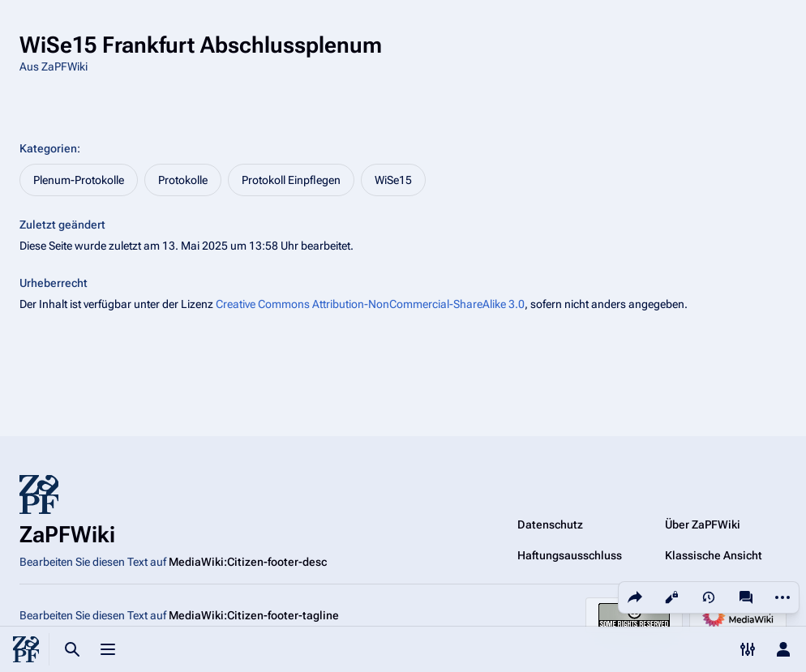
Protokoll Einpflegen (291, 180)
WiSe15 (393, 180)
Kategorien (48, 148)
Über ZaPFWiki (703, 524)
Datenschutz (550, 524)
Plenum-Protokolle (79, 180)
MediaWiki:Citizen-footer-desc (248, 562)
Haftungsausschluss (570, 555)
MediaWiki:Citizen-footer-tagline (254, 615)
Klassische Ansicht (714, 555)
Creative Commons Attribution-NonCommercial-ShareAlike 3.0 (370, 304)
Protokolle (183, 180)
